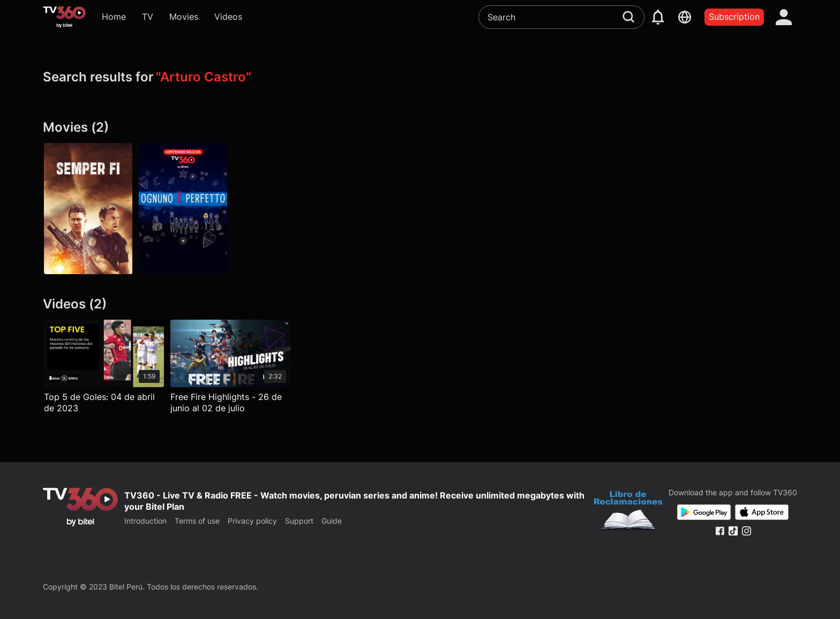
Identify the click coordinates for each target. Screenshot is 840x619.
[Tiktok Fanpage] (733, 531)
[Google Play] (704, 512)
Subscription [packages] (734, 17)
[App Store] (762, 512)
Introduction (145, 521)
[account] (784, 17)
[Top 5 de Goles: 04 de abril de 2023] (104, 369)
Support (299, 521)
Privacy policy (252, 521)
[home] (64, 17)
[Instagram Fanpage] (747, 531)
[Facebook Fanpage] (720, 531)
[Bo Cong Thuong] (628, 512)
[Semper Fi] (88, 209)
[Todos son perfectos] (183, 209)
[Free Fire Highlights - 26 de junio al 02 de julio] (230, 369)
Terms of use (197, 521)
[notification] (658, 17)
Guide (332, 521)
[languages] (685, 17)
